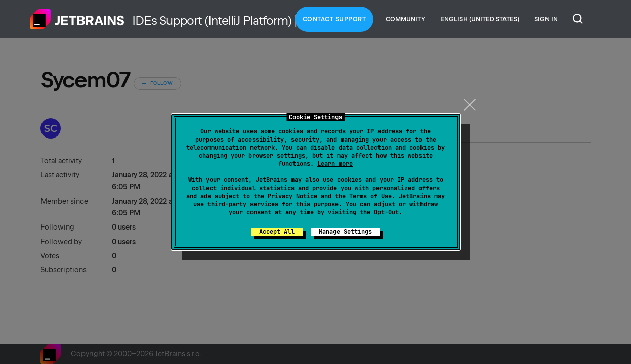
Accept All (277, 232)
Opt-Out (386, 212)
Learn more (335, 164)
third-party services (243, 204)
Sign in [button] (546, 19)
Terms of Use (370, 196)
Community (405, 19)
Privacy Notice (292, 196)
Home (77, 19)
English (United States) (480, 19)
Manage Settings (345, 232)
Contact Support (334, 19)
